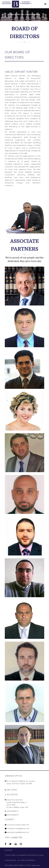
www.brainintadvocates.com (18, 825)
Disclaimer (9, 850)
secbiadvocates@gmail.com (18, 832)
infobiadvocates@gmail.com (18, 829)
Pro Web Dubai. (33, 865)
